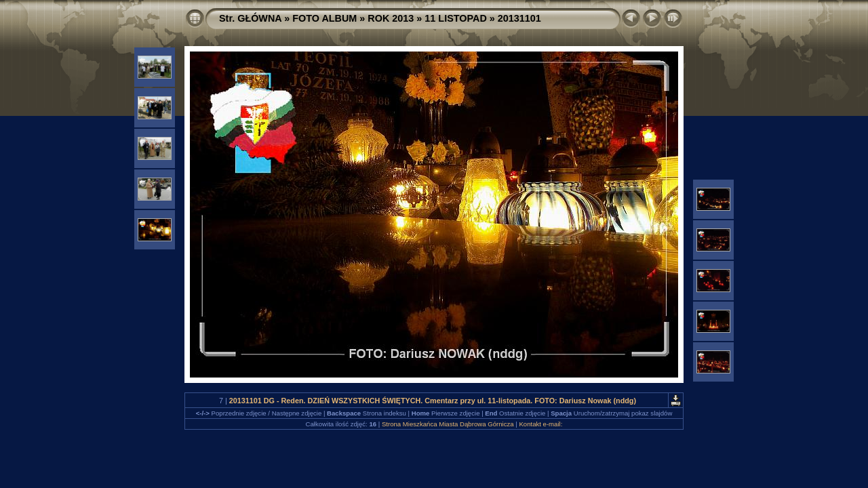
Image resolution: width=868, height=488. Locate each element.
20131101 (519, 18)
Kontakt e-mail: (540, 424)
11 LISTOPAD (455, 18)
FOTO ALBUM (324, 18)
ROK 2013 (391, 18)
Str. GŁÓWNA (250, 18)
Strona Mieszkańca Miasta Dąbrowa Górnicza (448, 424)
